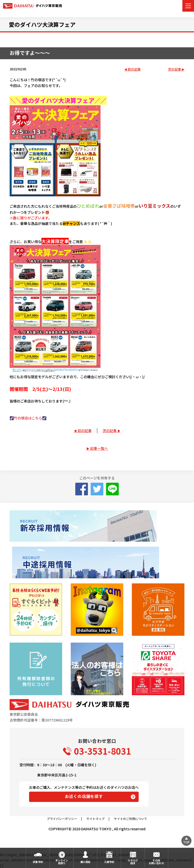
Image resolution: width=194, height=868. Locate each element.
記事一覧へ (99, 448)
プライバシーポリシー (62, 819)
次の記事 (175, 69)
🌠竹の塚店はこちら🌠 (28, 418)
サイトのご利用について (131, 819)
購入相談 (85, 862)
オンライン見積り (62, 862)
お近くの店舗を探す (84, 796)
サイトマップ (95, 819)
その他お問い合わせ (156, 862)
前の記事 (134, 69)
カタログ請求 (133, 862)
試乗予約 (38, 862)
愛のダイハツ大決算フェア (42, 24)
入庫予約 (109, 862)
